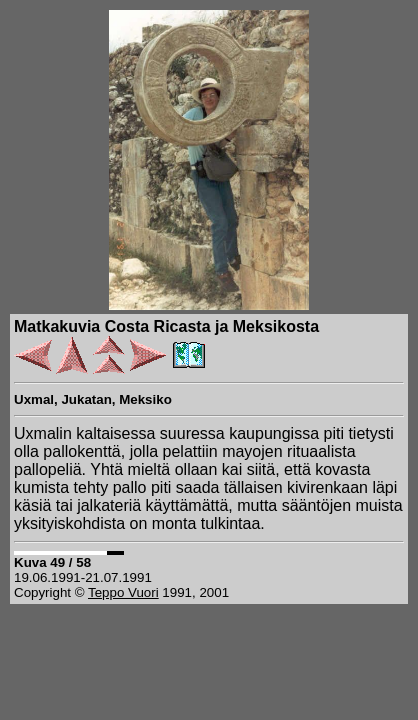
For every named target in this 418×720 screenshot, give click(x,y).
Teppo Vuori (123, 592)
